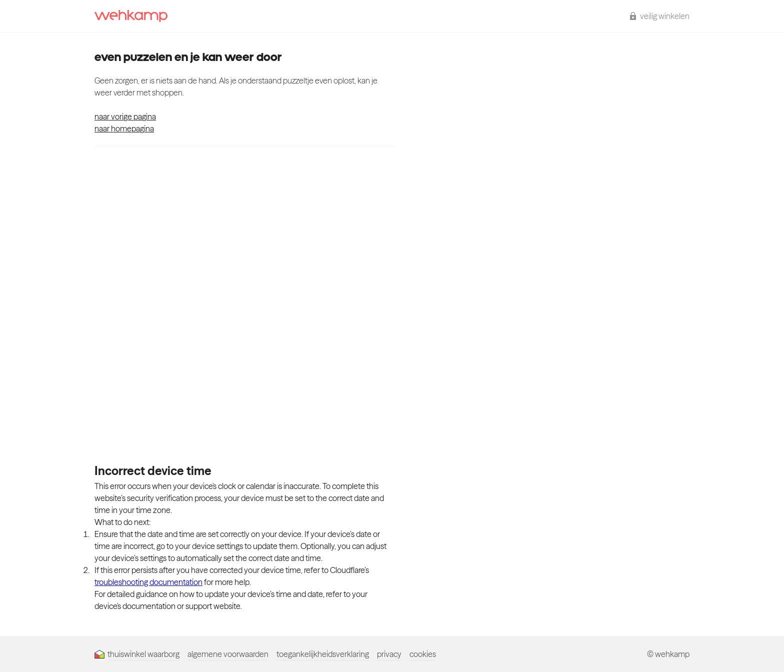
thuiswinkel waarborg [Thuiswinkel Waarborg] (137, 654)
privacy (389, 654)
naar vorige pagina (125, 116)
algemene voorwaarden (228, 654)
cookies (423, 654)
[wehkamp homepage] (131, 16)
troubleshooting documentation (148, 582)
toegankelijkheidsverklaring (323, 654)
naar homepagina (124, 128)
